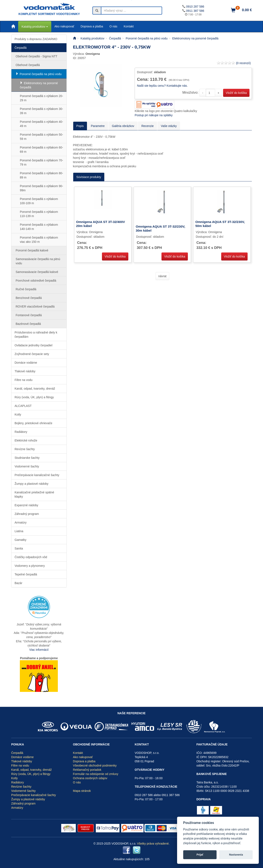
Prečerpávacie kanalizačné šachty (37, 475)
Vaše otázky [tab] (169, 126)
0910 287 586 (195, 7)
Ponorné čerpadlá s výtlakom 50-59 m (41, 137)
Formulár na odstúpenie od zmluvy (96, 774)
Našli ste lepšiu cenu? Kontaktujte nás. (162, 86)
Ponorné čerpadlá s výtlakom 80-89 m (41, 175)
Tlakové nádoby (25, 371)
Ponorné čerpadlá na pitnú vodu (41, 74)
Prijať (200, 855)
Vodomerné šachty (27, 466)
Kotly (18, 414)
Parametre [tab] (98, 126)
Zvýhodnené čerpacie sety (32, 354)
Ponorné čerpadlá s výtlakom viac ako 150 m (39, 240)
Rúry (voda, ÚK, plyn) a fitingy (34, 397)
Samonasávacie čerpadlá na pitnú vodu (38, 261)
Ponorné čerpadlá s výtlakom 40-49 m (41, 124)
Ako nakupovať (64, 26)
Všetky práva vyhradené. (153, 844)
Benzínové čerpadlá (29, 298)
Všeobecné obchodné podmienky (95, 765)
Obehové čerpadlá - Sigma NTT (37, 56)
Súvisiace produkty (89, 177)
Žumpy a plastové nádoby (31, 484)
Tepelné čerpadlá (26, 574)
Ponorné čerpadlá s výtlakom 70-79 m (41, 162)
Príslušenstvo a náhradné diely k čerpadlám (36, 335)
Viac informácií (39, 650)
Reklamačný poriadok (87, 770)
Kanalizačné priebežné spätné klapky (34, 494)
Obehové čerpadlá (28, 65)
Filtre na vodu (24, 380)
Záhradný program (27, 514)
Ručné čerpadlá (26, 289)
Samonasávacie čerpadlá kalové (37, 272)
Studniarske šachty (27, 458)
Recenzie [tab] (148, 126)
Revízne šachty (25, 449)
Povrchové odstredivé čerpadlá (36, 281)
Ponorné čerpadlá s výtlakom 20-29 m (41, 98)
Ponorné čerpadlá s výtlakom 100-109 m (39, 201)
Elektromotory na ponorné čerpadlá (39, 85)
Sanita (19, 548)
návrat (162, 276)
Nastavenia (236, 855)
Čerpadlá (21, 48)
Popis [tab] (80, 126)
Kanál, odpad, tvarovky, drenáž (35, 389)
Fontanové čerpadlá (29, 315)
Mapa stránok (82, 791)
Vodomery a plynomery (30, 566)
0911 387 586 (195, 11)
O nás (113, 26)
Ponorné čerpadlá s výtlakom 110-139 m (39, 214)
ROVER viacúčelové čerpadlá (35, 306)
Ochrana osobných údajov (90, 778)
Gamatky (20, 540)
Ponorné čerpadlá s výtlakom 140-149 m (39, 227)
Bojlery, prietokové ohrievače (33, 423)
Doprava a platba (92, 26)
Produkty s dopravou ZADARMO (36, 39)
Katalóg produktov (35, 27)
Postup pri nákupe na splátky (154, 115)
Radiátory (21, 432)
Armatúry (21, 522)
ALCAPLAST (23, 406)
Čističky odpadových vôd (31, 557)
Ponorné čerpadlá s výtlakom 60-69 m (41, 150)
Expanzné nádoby (26, 505)
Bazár (18, 583)
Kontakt (129, 26)
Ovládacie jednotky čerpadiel (33, 345)
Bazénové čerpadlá (28, 324)
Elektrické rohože (26, 440)
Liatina (19, 531)
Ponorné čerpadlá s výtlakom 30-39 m (41, 111)
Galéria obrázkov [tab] (123, 126)
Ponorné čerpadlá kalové (32, 250)
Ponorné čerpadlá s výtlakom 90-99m (41, 188)
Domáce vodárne (26, 363)
